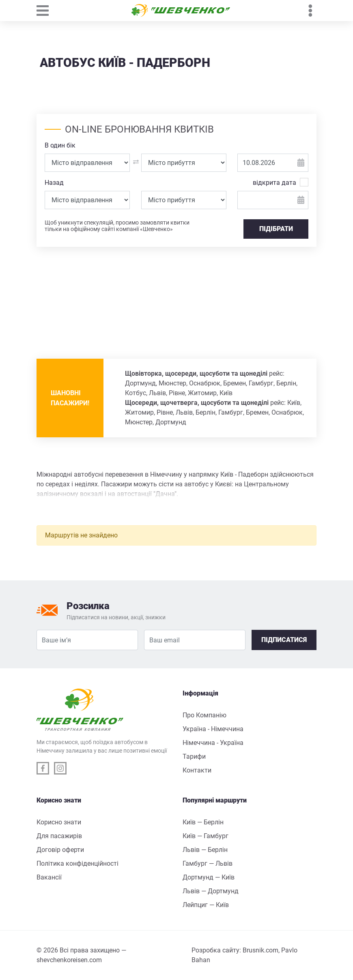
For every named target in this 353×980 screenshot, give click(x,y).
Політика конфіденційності (77, 863)
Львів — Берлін (205, 850)
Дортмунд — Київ (209, 877)
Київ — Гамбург (206, 836)
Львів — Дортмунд (211, 891)
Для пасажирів (59, 836)
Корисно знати (59, 822)
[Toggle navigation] (47, 11)
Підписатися (284, 640)
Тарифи (194, 756)
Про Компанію (204, 715)
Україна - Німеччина (213, 729)
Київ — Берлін (203, 822)
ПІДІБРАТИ (276, 229)
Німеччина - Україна (213, 743)
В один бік (60, 145)
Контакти (197, 770)
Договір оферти (60, 850)
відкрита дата (274, 182)
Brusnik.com (260, 950)
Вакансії (49, 877)
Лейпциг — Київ (206, 905)
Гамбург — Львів (208, 863)
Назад (54, 183)
